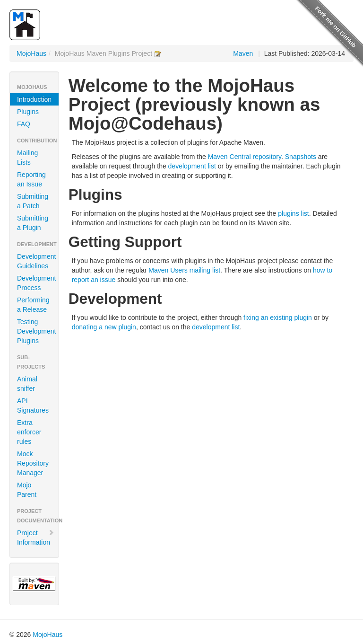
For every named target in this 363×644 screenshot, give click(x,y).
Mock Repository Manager (33, 463)
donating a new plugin (104, 327)
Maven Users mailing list (184, 270)
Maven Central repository (245, 157)
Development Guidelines (37, 261)
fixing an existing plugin (278, 318)
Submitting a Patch (33, 201)
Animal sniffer (27, 384)
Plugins (28, 112)
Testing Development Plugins (37, 331)
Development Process (37, 283)
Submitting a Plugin (33, 223)
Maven (243, 53)
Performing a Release (33, 305)
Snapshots (301, 157)
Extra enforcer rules (29, 432)
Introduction (34, 99)
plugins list (293, 213)
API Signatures (33, 406)
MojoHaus (31, 53)
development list (192, 166)
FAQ (24, 124)
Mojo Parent (27, 490)
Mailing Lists (27, 158)
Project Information (36, 538)
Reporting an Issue (31, 179)
